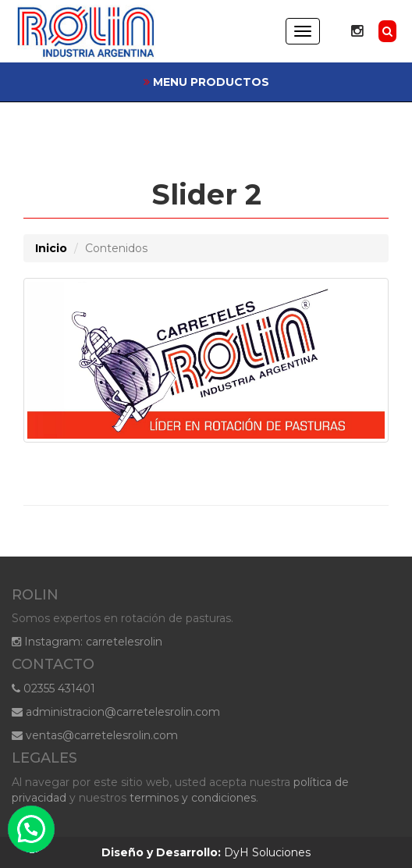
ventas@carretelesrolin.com (95, 735)
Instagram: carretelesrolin (87, 642)
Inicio (51, 248)
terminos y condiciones (193, 798)
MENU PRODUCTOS (206, 82)
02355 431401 (53, 688)
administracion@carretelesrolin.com (116, 712)
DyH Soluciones (206, 852)
